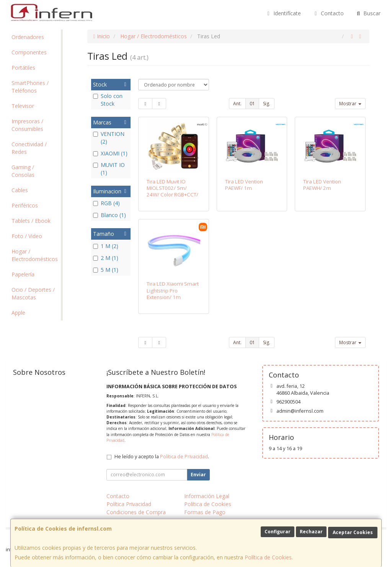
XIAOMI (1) (110, 153)
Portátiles (23, 68)
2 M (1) (106, 258)
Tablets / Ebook (31, 221)
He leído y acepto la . (162, 457)
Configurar (278, 532)
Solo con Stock (108, 100)
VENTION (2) (109, 138)
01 (252, 104)
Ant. (237, 104)
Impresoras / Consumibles (27, 125)
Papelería (23, 274)
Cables (20, 190)
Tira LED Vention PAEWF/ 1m (244, 185)
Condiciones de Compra (136, 512)
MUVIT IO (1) (109, 169)
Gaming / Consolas (23, 171)
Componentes (29, 52)
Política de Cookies (268, 557)
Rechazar (311, 532)
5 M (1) (106, 270)
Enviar (198, 475)
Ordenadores (28, 37)
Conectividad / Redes (29, 148)
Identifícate (283, 13)
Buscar (368, 13)
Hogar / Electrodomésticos (35, 255)
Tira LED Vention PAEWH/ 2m (322, 185)
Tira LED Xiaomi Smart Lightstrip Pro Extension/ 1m (173, 290)
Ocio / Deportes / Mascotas (33, 293)
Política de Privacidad (184, 457)
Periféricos (25, 205)
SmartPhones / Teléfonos (30, 87)
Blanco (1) (109, 215)
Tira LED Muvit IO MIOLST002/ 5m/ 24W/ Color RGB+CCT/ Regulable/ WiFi (172, 191)
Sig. (267, 104)
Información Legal (207, 496)
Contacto (328, 13)
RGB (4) (106, 203)
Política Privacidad (129, 504)
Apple (18, 313)
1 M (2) (106, 246)
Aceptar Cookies (353, 532)
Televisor (23, 106)
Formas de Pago (205, 512)
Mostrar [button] (350, 104)
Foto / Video (27, 236)
